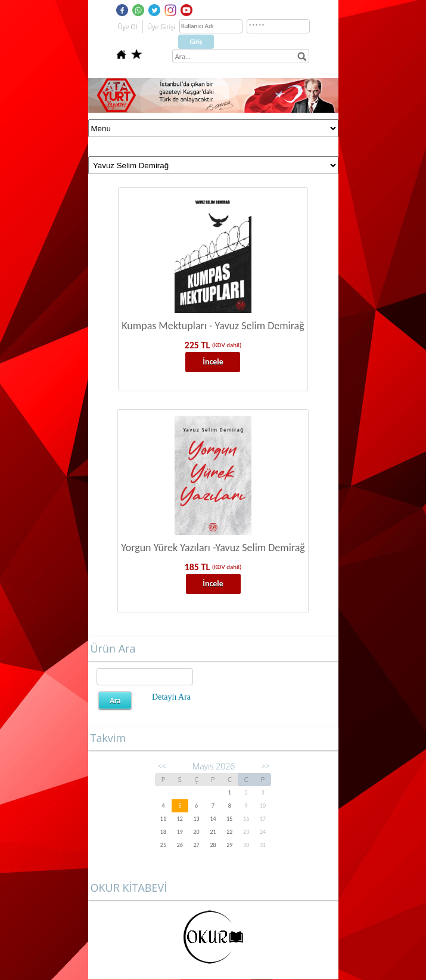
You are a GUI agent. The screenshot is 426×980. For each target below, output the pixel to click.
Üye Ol (128, 27)
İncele (213, 362)
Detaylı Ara (171, 697)
